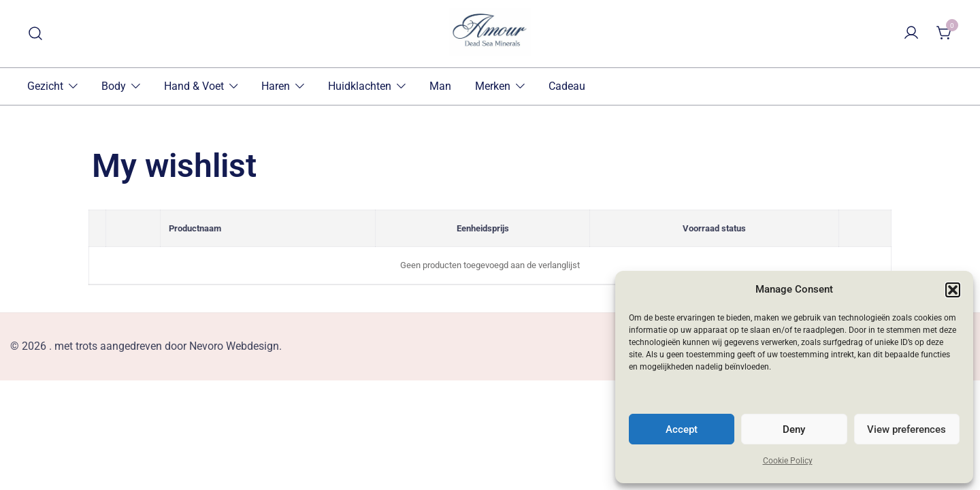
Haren (276, 86)
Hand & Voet (194, 86)
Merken (493, 86)
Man (440, 86)
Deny (794, 429)
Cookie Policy (788, 461)
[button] (953, 290)
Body (114, 86)
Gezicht (45, 86)
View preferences (906, 429)
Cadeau (567, 86)
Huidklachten (360, 86)
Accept (682, 429)
